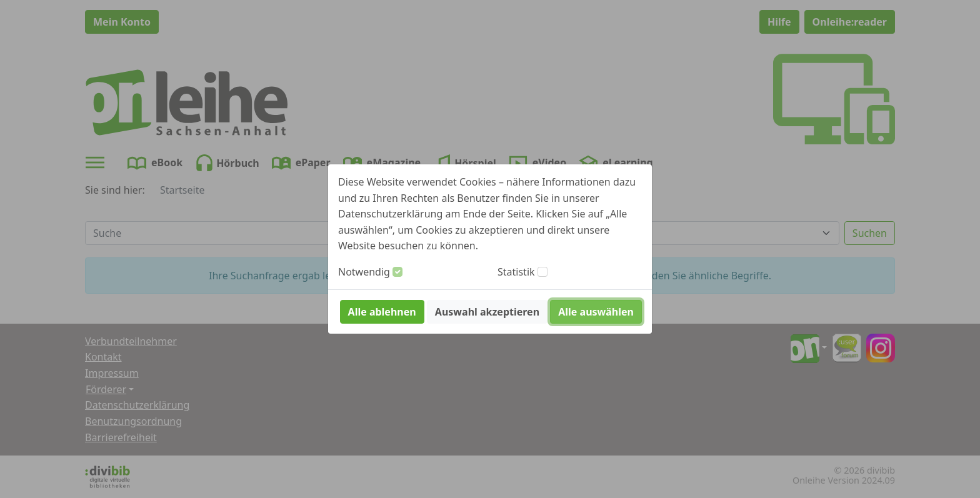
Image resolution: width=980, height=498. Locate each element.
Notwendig (364, 272)
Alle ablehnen (382, 312)
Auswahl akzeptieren (487, 312)
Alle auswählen (596, 312)
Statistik (516, 272)
